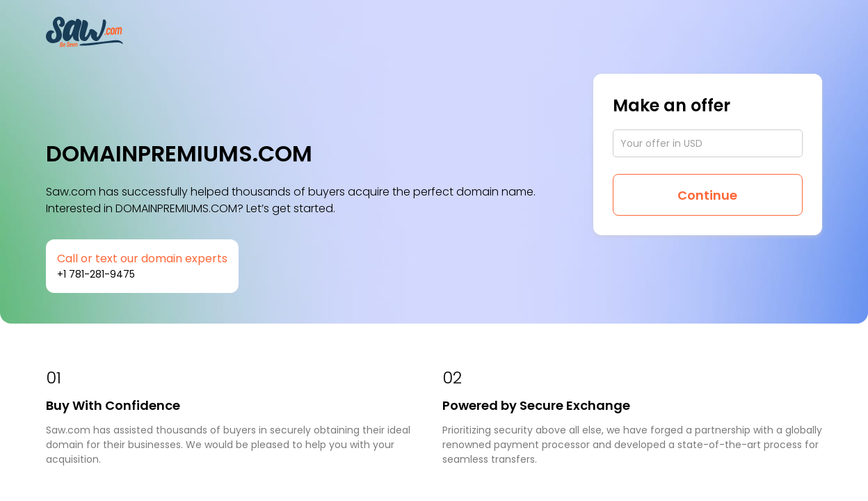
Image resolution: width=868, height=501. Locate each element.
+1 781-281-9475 (96, 274)
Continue (707, 195)
